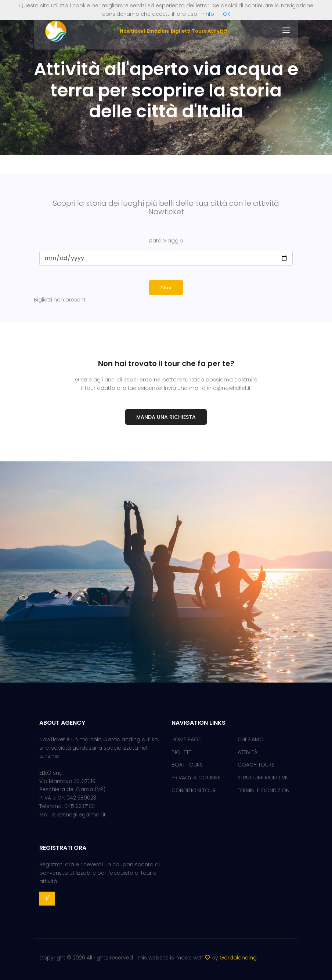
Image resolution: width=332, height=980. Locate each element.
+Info (208, 14)
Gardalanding (238, 958)
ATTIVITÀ (248, 752)
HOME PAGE (186, 739)
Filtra (166, 288)
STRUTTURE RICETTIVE (263, 778)
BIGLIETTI (182, 752)
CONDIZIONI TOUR (194, 790)
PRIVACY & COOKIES (196, 778)
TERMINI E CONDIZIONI (264, 790)
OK (227, 14)
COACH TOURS (256, 765)
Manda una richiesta (166, 417)
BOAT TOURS (187, 765)
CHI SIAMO (251, 739)
